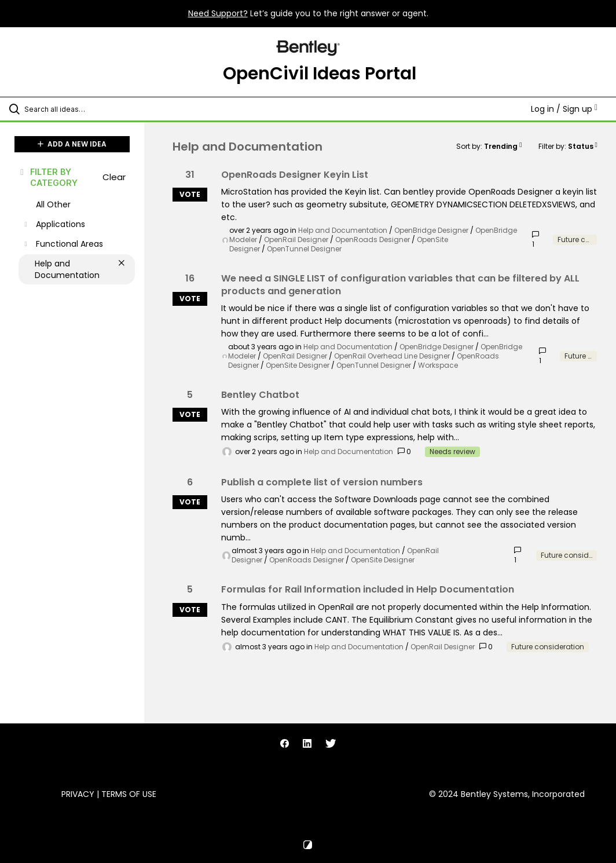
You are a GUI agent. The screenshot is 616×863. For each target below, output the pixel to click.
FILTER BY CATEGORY (48, 177)
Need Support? (218, 13)
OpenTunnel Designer (304, 249)
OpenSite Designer (298, 365)
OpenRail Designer (296, 239)
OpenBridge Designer (431, 230)
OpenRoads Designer (373, 239)
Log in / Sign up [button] (564, 109)
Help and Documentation (343, 230)
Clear (114, 177)
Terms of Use (129, 794)
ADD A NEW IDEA (72, 144)
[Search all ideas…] (78, 109)
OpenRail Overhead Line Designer (392, 356)
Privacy (78, 794)
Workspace (438, 365)
